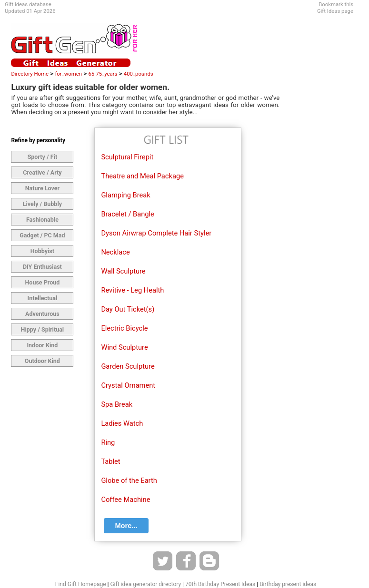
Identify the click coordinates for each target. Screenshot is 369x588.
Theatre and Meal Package (142, 176)
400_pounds (139, 74)
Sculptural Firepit (127, 157)
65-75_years (103, 74)
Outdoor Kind (42, 361)
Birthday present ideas (288, 584)
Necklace (115, 252)
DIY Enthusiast (42, 267)
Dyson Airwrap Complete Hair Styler (156, 233)
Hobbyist (42, 251)
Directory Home (30, 74)
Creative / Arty (42, 172)
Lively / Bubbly (42, 204)
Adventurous (42, 314)
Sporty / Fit (43, 157)
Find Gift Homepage (81, 584)
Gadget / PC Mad (42, 235)
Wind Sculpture (124, 347)
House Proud (42, 282)
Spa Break (117, 404)
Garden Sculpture (128, 366)
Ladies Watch (122, 423)
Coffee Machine (125, 500)
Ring (108, 442)
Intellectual (42, 298)
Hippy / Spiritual (43, 329)
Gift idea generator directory (145, 584)
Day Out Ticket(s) (128, 309)
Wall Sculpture (123, 271)
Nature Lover (42, 188)
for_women (68, 74)
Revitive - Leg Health (132, 290)
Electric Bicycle (124, 328)
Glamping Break (125, 195)
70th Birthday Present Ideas (220, 584)
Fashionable (42, 220)
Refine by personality (38, 140)
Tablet (110, 461)
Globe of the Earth (129, 480)
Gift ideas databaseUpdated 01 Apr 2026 (30, 8)
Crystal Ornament (128, 385)
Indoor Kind (42, 345)
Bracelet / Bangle (127, 214)
